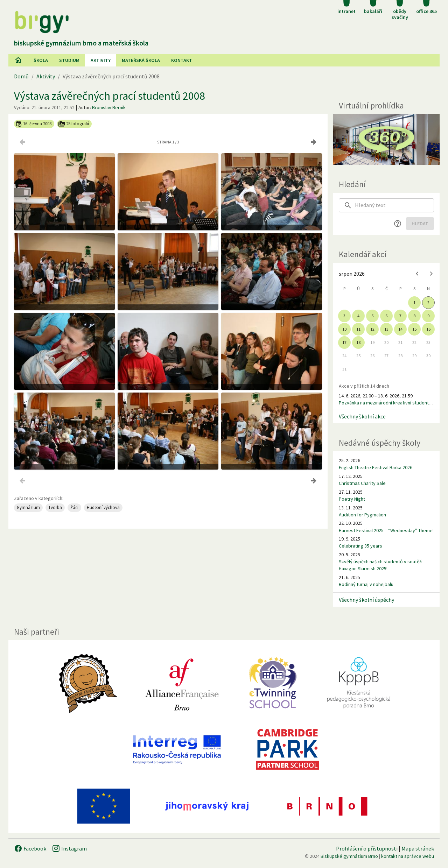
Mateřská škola (141, 60)
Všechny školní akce (362, 416)
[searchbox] (394, 205)
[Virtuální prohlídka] (386, 139)
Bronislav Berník (109, 107)
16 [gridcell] (428, 329)
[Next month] (431, 274)
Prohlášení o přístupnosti (367, 848)
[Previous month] (417, 274)
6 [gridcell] (386, 316)
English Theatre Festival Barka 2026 (376, 467)
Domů (21, 76)
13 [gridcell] (386, 329)
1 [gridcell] (414, 302)
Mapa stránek (418, 848)
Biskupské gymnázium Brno (349, 856)
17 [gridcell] (344, 342)
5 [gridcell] (372, 316)
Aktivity (46, 76)
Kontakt (182, 60)
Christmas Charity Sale (362, 483)
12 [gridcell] (372, 329)
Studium (69, 60)
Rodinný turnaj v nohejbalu (366, 584)
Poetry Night (352, 499)
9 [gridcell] (428, 316)
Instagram (69, 848)
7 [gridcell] (400, 316)
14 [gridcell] (400, 329)
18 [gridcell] (358, 342)
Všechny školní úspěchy (366, 600)
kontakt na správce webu (408, 856)
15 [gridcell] (414, 329)
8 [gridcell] (414, 316)
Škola (41, 60)
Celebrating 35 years (360, 546)
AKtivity (101, 60)
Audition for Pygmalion (362, 515)
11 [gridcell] (358, 329)
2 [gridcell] (428, 302)
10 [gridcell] (344, 329)
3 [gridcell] (344, 316)
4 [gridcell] (358, 316)
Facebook (30, 848)
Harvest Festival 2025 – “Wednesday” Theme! (386, 530)
